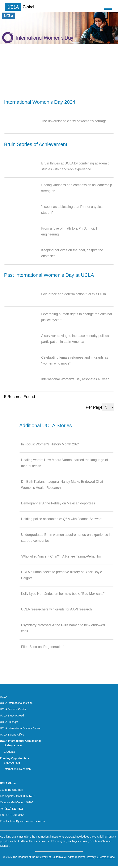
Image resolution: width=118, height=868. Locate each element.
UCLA (4, 697)
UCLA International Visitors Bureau (21, 728)
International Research (17, 769)
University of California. (50, 857)
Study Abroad (12, 763)
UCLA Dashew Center (13, 709)
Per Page (94, 407)
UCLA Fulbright (9, 722)
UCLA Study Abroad (12, 716)
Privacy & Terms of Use (101, 857)
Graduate (9, 752)
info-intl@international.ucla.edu (27, 821)
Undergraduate (13, 745)
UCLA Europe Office (12, 735)
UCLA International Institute (16, 703)
